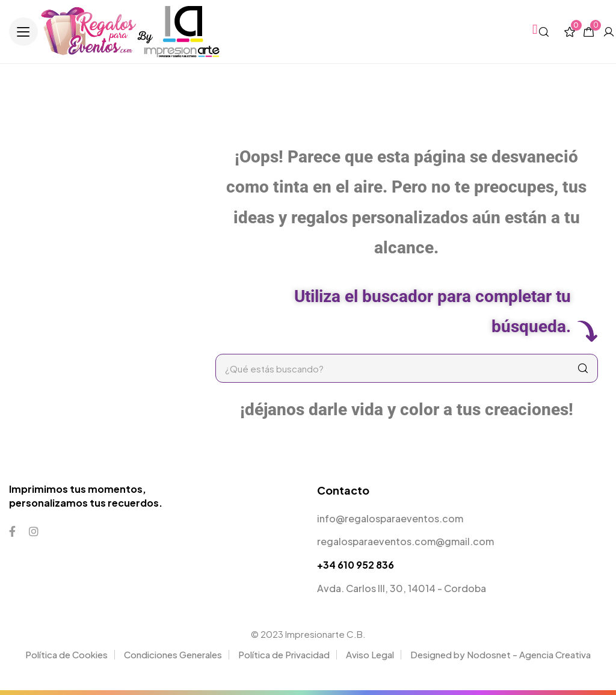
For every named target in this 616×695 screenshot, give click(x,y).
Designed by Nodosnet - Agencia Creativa (500, 654)
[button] (23, 32)
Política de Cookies (66, 654)
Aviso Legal (370, 654)
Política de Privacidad (284, 654)
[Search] (583, 368)
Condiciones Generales (173, 654)
